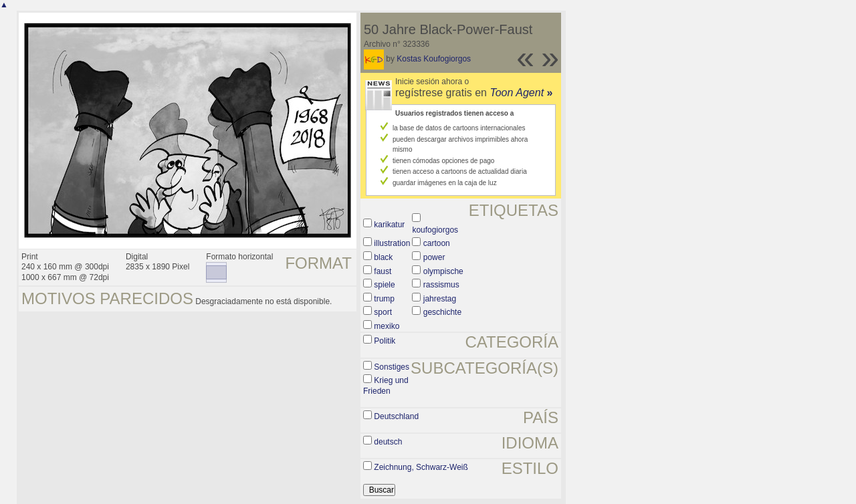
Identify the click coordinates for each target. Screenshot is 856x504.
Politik (385, 341)
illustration (392, 243)
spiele (384, 285)
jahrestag (440, 299)
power (434, 257)
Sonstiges (392, 367)
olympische (443, 271)
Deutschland (396, 416)
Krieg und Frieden (386, 386)
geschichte (442, 312)
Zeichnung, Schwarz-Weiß (421, 467)
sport (383, 312)
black (383, 257)
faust (383, 271)
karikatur (389, 225)
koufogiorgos (435, 230)
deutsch (388, 442)
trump (384, 299)
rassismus (441, 285)
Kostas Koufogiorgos (434, 59)
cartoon (437, 243)
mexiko (387, 326)
